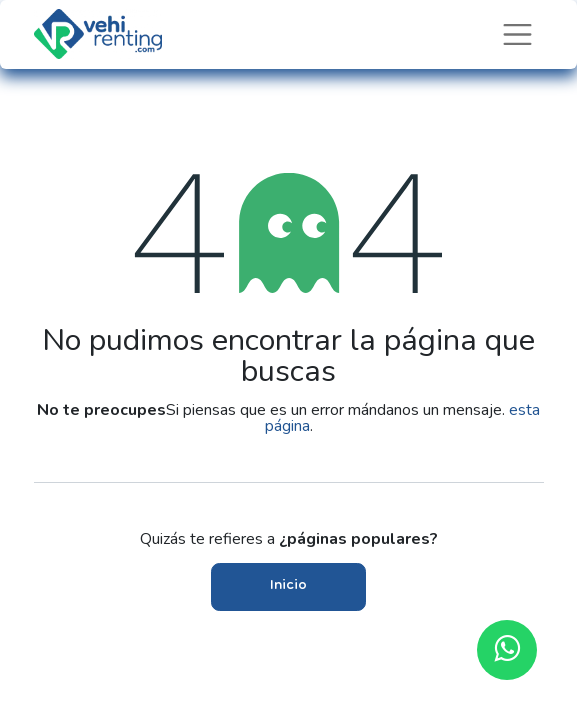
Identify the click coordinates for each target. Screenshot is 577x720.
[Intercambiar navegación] (517, 34)
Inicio (288, 586)
